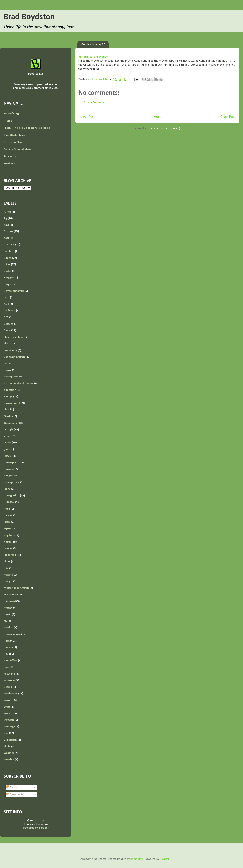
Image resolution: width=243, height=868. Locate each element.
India (7, 509)
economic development (19, 383)
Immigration (11, 496)
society (8, 700)
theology (9, 727)
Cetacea (9, 324)
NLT (6, 621)
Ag (5, 218)
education (10, 390)
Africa (7, 212)
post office (10, 661)
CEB (6, 317)
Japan (7, 529)
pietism (8, 647)
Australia (9, 245)
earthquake (11, 377)
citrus (7, 344)
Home (158, 117)
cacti (7, 297)
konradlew (137, 859)
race (6, 667)
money (8, 608)
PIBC (7, 641)
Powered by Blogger (36, 828)
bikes (7, 264)
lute (6, 568)
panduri (8, 628)
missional (10, 601)
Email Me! (10, 164)
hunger (8, 476)
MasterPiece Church (16, 588)
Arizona (8, 231)
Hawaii (8, 456)
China (7, 330)
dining (8, 370)
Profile (8, 121)
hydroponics (12, 482)
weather (9, 753)
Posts (12, 787)
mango (8, 581)
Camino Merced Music (18, 149)
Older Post (228, 117)
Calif (6, 304)
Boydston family (14, 291)
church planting (13, 337)
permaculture (12, 634)
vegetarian (10, 740)
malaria (8, 575)
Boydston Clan (13, 142)
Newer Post (87, 117)
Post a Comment (94, 102)
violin (7, 747)
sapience (9, 681)
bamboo (9, 251)
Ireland (8, 515)
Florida (8, 410)
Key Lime (9, 535)
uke (6, 733)
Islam (7, 522)
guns (7, 449)
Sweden (9, 720)
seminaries (11, 694)
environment (12, 403)
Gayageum (10, 423)
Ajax (6, 225)
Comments (15, 794)
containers (10, 350)
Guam (7, 443)
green (7, 436)
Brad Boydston (29, 17)
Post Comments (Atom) (166, 129)
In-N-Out (9, 502)
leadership (10, 555)
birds (7, 271)
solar (7, 707)
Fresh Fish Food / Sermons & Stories (27, 128)
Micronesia (11, 595)
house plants (12, 463)
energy (8, 397)
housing (9, 469)
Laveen (8, 548)
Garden (8, 416)
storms (8, 714)
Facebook (10, 156)
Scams (8, 687)
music (7, 614)
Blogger (9, 278)
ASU (6, 238)
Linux (7, 562)
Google (8, 430)
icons (7, 489)
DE (5, 364)
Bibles (8, 258)
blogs (7, 284)
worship (9, 760)
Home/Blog (11, 114)
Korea (7, 542)
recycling (9, 674)
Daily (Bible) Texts (14, 135)
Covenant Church (14, 357)
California (10, 311)
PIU (6, 654)
